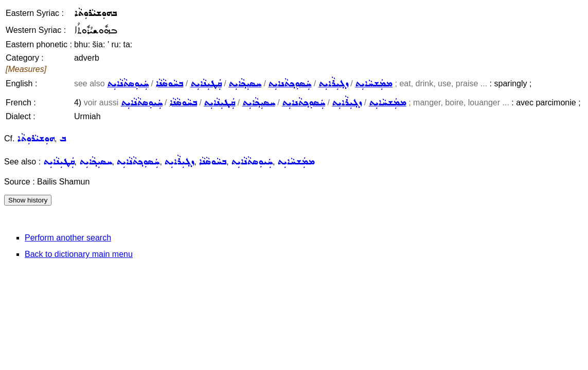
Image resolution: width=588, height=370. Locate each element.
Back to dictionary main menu (79, 254)
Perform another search (68, 238)
